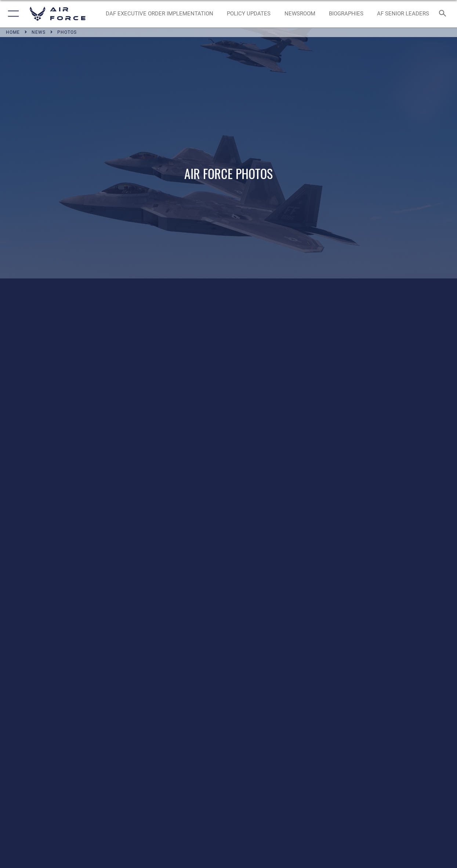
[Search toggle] (444, 14)
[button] (12, 14)
